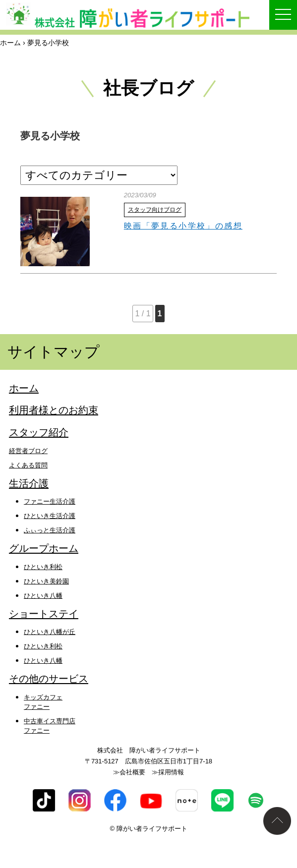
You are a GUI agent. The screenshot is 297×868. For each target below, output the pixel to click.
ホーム (10, 43)
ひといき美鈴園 (46, 581)
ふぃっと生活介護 (50, 530)
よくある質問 (28, 465)
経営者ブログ (28, 451)
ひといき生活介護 (50, 516)
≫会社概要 (129, 772)
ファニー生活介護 (50, 501)
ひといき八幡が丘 (50, 632)
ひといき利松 (43, 567)
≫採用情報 (168, 772)
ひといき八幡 (43, 596)
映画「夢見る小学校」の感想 (183, 226)
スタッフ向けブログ (155, 210)
